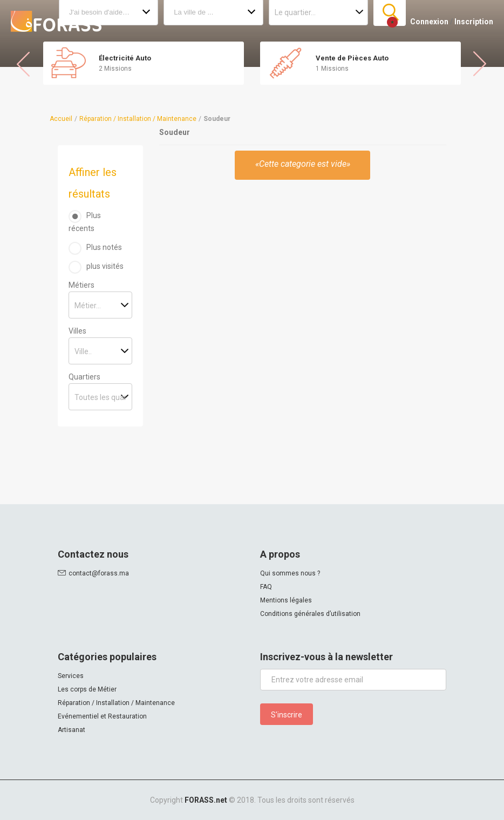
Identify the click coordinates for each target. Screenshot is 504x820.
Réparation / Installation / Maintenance (138, 119)
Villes (77, 331)
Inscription (474, 22)
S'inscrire (287, 715)
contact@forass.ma (99, 573)
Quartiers (84, 377)
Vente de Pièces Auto (352, 58)
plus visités (105, 266)
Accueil (61, 119)
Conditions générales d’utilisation (310, 614)
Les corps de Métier (87, 689)
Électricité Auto (125, 58)
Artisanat (71, 730)
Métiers (81, 285)
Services (71, 676)
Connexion (429, 22)
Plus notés (104, 247)
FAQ (266, 587)
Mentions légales (286, 600)
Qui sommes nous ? (290, 573)
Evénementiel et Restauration (102, 716)
